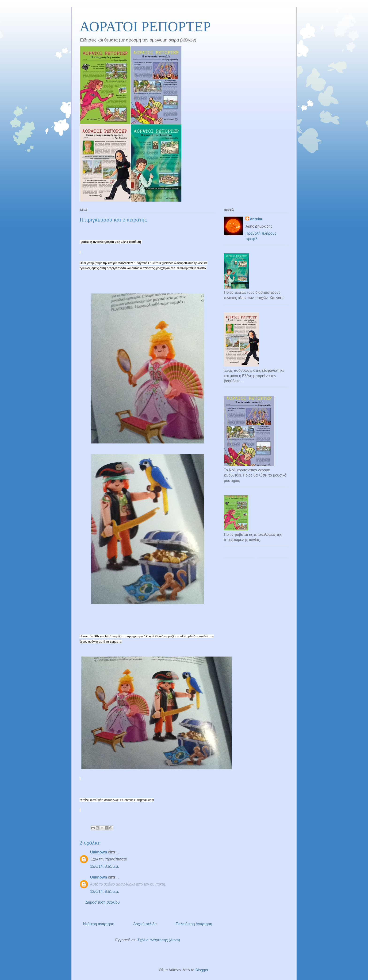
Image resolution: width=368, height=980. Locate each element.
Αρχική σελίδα (145, 924)
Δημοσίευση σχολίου (103, 902)
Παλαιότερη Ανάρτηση (194, 924)
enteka (256, 219)
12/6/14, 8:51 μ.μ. (105, 866)
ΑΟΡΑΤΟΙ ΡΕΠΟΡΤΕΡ (145, 26)
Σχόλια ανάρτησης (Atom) (159, 940)
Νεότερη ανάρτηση (99, 924)
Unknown (99, 852)
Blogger (202, 970)
